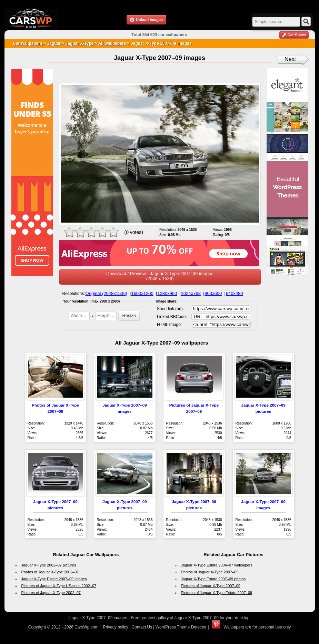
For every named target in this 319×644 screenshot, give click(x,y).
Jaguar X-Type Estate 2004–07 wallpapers (217, 565)
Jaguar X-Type (79, 43)
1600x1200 (142, 293)
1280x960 (167, 293)
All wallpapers (112, 43)
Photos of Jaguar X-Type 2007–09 (210, 572)
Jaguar (54, 43)
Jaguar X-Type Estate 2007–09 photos (213, 579)
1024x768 (191, 293)
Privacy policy (115, 627)
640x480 (235, 293)
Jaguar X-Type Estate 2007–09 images (54, 579)
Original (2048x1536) (106, 293)
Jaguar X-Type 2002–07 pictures (49, 565)
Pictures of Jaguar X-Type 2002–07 (51, 593)
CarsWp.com (86, 627)
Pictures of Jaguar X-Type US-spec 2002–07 (59, 586)
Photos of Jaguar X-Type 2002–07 (50, 572)
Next (290, 59)
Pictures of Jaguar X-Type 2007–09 (211, 586)
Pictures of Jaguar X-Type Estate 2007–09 (217, 593)
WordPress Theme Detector (181, 627)
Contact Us (142, 627)
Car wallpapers (28, 43)
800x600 (213, 293)
